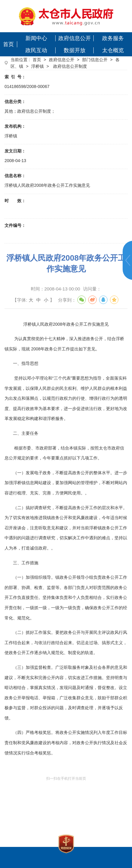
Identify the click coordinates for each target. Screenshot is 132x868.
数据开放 (75, 50)
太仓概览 (113, 50)
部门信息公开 (95, 60)
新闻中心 (36, 38)
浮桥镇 (37, 66)
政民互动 (36, 50)
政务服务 (113, 38)
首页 (8, 44)
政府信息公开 (75, 38)
